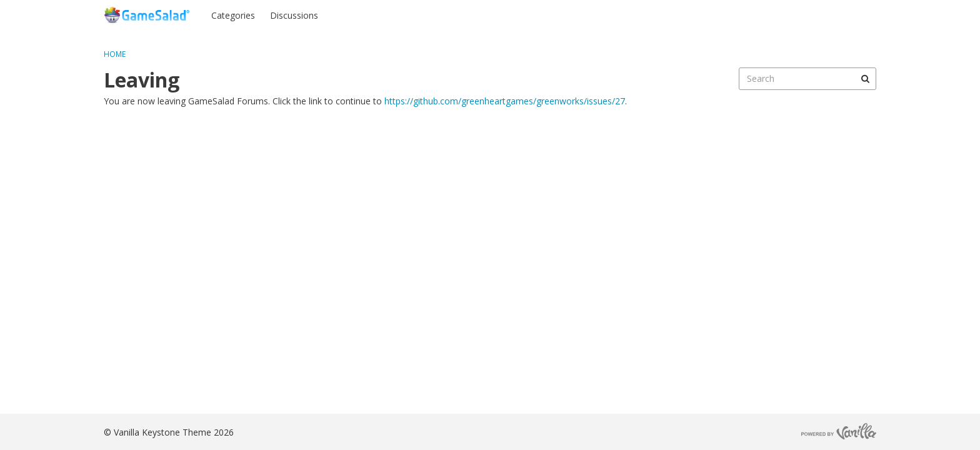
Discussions (294, 15)
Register (852, 15)
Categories (233, 15)
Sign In (803, 15)
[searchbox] (807, 79)
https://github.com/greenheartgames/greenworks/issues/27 (505, 101)
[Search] (865, 79)
